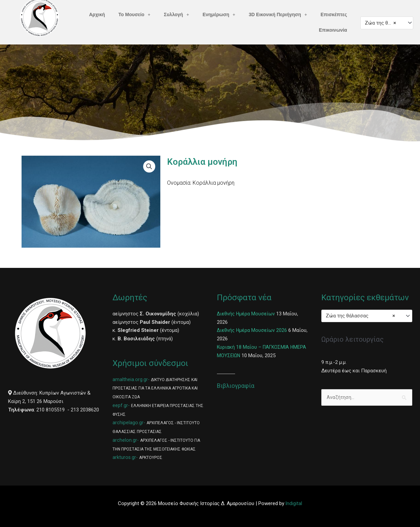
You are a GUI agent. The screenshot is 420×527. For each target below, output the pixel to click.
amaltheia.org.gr (130, 379)
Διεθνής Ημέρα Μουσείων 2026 (252, 330)
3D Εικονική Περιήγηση (278, 14)
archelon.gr (125, 440)
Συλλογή (177, 14)
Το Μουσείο (135, 14)
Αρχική (97, 14)
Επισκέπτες (334, 14)
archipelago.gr (128, 423)
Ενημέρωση (219, 14)
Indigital (294, 503)
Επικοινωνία (333, 30)
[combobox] (387, 23)
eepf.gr (120, 405)
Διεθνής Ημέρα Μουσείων (246, 314)
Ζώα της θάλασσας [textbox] (384, 23)
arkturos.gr (124, 457)
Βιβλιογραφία (236, 386)
